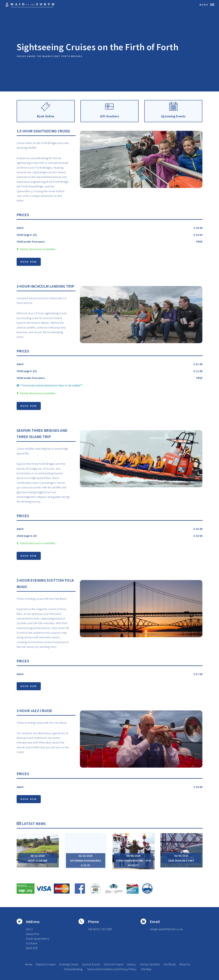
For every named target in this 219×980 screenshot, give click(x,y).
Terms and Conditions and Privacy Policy (112, 969)
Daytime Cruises (46, 964)
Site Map (146, 969)
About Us (185, 964)
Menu (204, 5)
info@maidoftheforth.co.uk (166, 929)
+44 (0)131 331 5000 (100, 929)
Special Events (91, 964)
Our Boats (170, 964)
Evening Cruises (69, 964)
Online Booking (73, 969)
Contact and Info (150, 964)
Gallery (131, 964)
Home (29, 964)
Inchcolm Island (114, 964)
